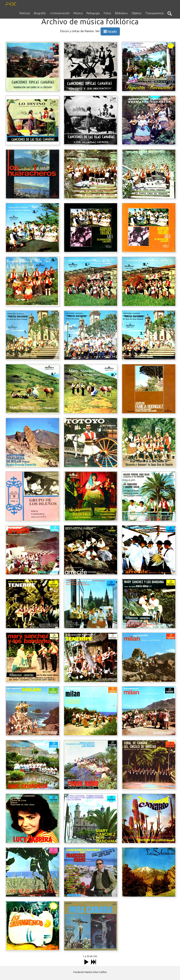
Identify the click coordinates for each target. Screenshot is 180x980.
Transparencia (155, 13)
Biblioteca (121, 13)
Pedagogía (93, 13)
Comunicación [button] (60, 13)
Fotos (107, 13)
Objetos (136, 13)
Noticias (25, 13)
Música (78, 13)
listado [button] (110, 31)
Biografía (40, 13)
